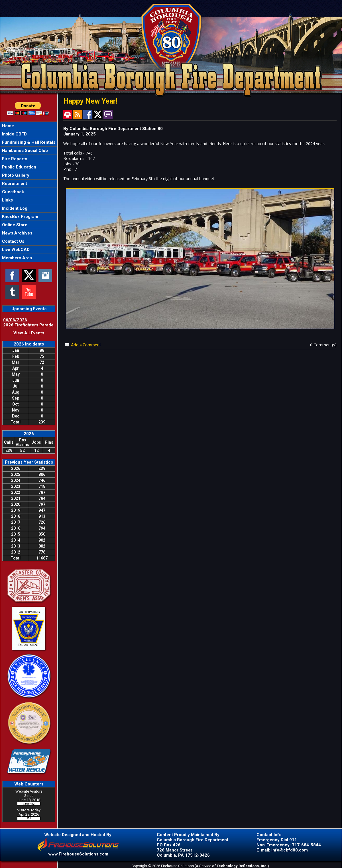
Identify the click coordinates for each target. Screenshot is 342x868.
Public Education (19, 167)
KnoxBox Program (20, 217)
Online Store (14, 225)
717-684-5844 (306, 845)
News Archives (17, 233)
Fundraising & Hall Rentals (28, 142)
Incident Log (14, 208)
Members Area (16, 258)
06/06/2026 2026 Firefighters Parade (28, 322)
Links (7, 200)
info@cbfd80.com (290, 850)
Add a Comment (86, 345)
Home (7, 126)
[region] (29, 192)
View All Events (29, 333)
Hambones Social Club (24, 151)
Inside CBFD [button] (14, 134)
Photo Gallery (15, 175)
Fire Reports (14, 159)
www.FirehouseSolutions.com (78, 854)
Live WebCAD (15, 250)
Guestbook (12, 192)
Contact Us (13, 241)
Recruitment (14, 184)
